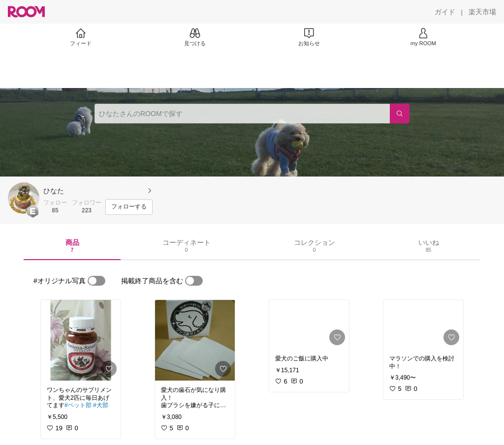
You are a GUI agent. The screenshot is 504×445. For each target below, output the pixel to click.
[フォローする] (129, 207)
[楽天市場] (482, 12)
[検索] (400, 114)
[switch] (96, 281)
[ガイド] (445, 12)
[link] (81, 340)
